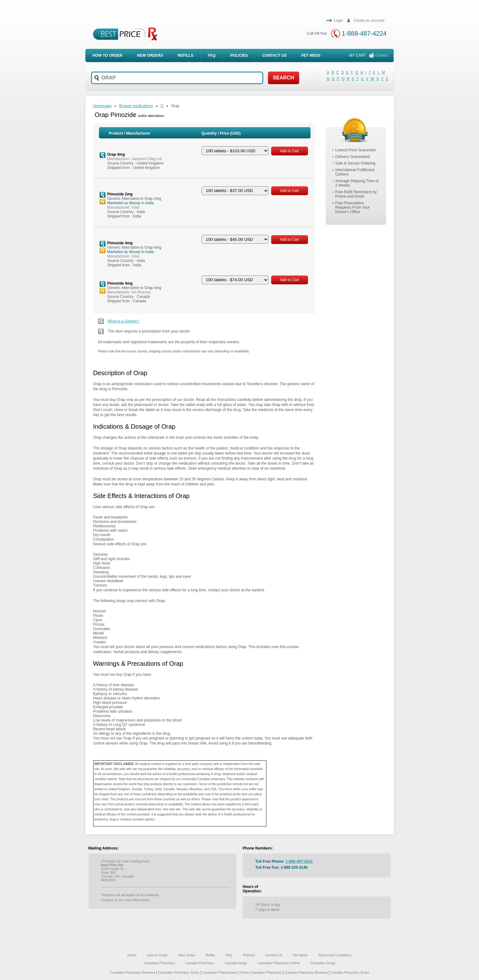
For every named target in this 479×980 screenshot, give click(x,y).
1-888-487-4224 (364, 33)
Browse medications (136, 106)
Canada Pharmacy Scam (350, 972)
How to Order (157, 955)
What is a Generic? (124, 321)
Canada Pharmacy (200, 963)
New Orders (150, 55)
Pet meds (311, 55)
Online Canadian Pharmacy (261, 972)
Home (132, 955)
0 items (382, 55)
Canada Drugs (236, 963)
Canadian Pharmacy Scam (179, 972)
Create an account (365, 20)
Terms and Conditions (335, 955)
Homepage (103, 106)
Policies (239, 55)
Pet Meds (300, 955)
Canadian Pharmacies (220, 972)
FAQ (212, 55)
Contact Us (275, 55)
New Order (187, 955)
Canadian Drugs (323, 963)
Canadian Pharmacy (159, 963)
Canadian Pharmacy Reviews (133, 972)
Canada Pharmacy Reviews (306, 972)
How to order (108, 55)
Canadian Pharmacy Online (279, 963)
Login (334, 20)
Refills (185, 55)
